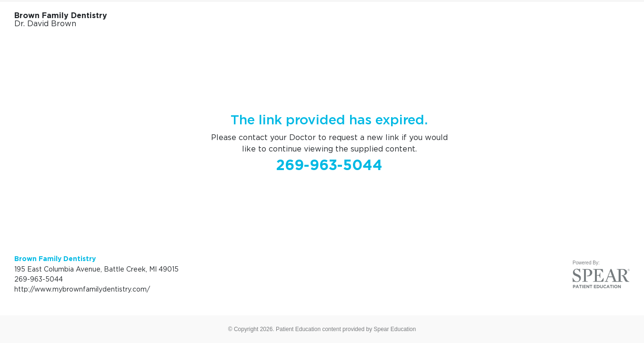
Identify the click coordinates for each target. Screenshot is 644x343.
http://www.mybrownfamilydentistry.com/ (82, 289)
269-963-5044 (329, 165)
